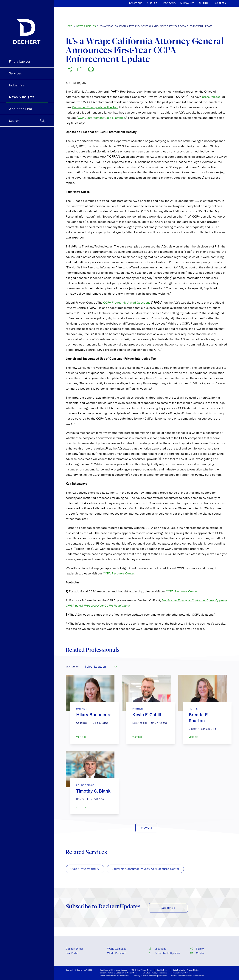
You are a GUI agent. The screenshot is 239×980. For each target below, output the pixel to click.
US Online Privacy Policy (142, 970)
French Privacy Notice (181, 973)
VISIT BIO (81, 737)
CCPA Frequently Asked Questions (127, 303)
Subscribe (168, 908)
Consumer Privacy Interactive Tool (95, 107)
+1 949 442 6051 (158, 723)
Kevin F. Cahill (147, 715)
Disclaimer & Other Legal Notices (113, 970)
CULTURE (152, 3)
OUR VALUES (187, 3)
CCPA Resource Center (119, 573)
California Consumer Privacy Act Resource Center (145, 869)
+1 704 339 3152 (98, 723)
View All (146, 828)
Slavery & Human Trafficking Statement (150, 976)
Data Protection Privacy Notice (186, 970)
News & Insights (86, 26)
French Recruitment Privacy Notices (114, 976)
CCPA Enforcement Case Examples (101, 118)
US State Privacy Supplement (155, 973)
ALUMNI (203, 3)
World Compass (117, 949)
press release (211, 97)
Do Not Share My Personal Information (188, 976)
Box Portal (72, 953)
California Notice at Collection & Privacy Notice (119, 973)
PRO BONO (169, 3)
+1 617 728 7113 (207, 729)
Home (69, 26)
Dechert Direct (74, 949)
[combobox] (101, 666)
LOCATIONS (136, 3)
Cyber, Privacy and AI (85, 869)
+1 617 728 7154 (95, 799)
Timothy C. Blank (93, 791)
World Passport (116, 953)
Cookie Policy (163, 970)
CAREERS (220, 3)
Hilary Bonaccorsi (94, 715)
